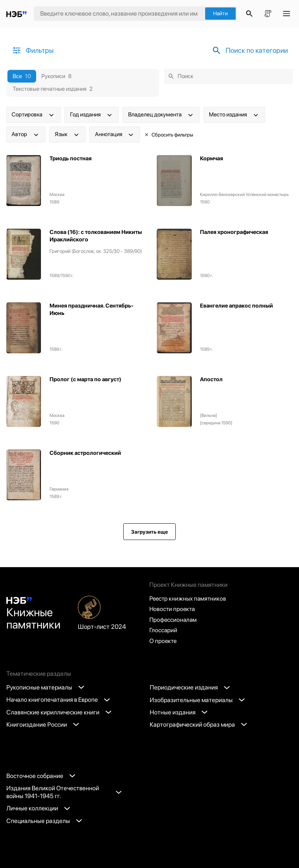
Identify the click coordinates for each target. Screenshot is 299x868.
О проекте (163, 641)
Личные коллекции (38, 808)
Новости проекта (173, 608)
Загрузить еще (149, 532)
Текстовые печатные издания (53, 89)
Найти (220, 13)
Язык (67, 135)
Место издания (234, 115)
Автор (26, 135)
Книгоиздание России (43, 724)
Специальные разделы (44, 821)
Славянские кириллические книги (59, 712)
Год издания (92, 115)
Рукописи (57, 76)
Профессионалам (174, 619)
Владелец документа (161, 115)
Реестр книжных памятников (189, 597)
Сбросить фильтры (169, 135)
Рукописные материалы (45, 687)
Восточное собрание (41, 776)
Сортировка (33, 115)
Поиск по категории (248, 50)
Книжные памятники (34, 614)
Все (22, 76)
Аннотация (115, 135)
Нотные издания (179, 712)
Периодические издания (190, 687)
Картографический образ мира (198, 724)
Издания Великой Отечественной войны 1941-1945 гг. (64, 792)
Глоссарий (164, 630)
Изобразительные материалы (197, 700)
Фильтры (33, 50)
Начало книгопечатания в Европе (58, 700)
